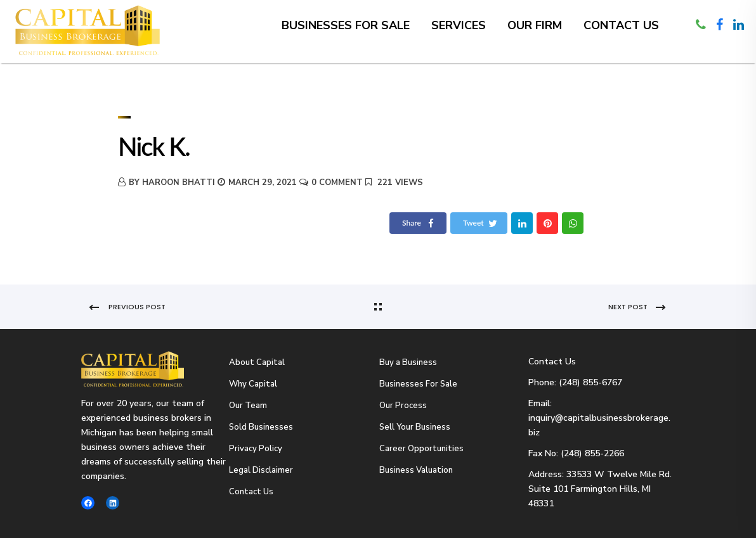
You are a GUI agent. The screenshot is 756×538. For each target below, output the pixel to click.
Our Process (403, 406)
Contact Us (621, 25)
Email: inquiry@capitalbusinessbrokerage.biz (599, 418)
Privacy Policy (256, 449)
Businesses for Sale (346, 25)
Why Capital (253, 384)
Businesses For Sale (418, 384)
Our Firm (535, 25)
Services (459, 25)
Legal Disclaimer (261, 470)
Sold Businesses (261, 427)
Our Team (248, 406)
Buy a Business (408, 362)
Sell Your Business (415, 427)
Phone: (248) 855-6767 (575, 382)
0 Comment (337, 183)
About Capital (257, 362)
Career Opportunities (421, 449)
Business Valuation (416, 470)
